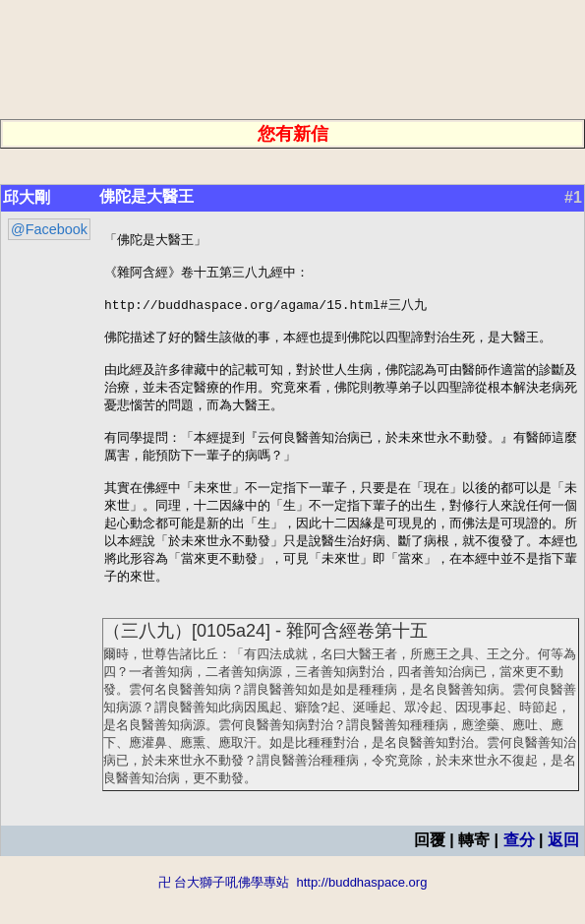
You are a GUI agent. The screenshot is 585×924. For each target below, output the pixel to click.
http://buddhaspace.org (361, 915)
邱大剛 (27, 197)
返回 (563, 872)
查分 (519, 872)
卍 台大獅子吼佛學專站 (224, 915)
